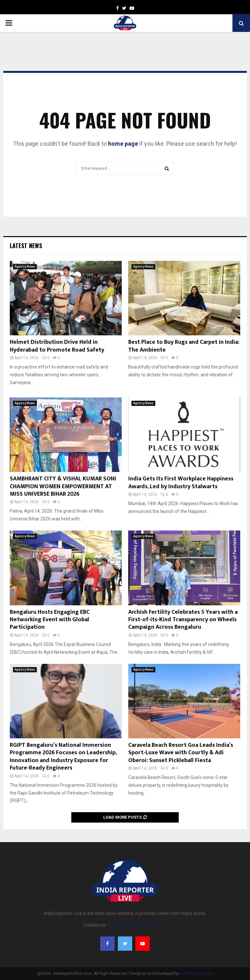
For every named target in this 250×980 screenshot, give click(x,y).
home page (123, 144)
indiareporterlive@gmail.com (137, 925)
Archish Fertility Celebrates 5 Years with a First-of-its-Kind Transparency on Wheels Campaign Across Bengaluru (183, 620)
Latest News (26, 246)
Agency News (25, 267)
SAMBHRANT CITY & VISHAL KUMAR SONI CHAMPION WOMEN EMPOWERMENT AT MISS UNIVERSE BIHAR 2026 (63, 486)
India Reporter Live (196, 973)
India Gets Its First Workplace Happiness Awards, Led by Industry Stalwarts (181, 483)
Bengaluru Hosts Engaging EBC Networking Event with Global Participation (50, 620)
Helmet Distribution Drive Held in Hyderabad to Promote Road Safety (57, 346)
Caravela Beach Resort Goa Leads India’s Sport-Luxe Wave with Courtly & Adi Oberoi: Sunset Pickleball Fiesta (181, 753)
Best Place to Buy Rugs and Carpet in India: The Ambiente (184, 346)
